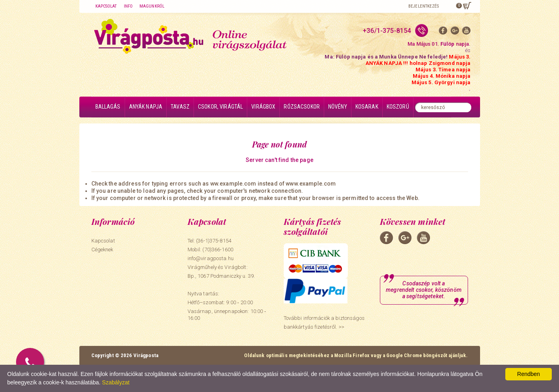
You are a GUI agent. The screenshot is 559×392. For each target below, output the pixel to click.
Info (128, 6)
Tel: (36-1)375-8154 (209, 241)
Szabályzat (116, 382)
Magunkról (152, 6)
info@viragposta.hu (211, 258)
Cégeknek (102, 250)
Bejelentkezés (424, 6)
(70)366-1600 (218, 250)
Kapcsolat (106, 6)
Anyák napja (146, 107)
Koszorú (398, 107)
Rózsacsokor (302, 107)
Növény (338, 107)
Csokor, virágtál (220, 107)
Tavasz (180, 107)
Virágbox (263, 107)
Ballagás (108, 107)
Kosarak (367, 107)
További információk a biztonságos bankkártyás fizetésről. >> (324, 322)
